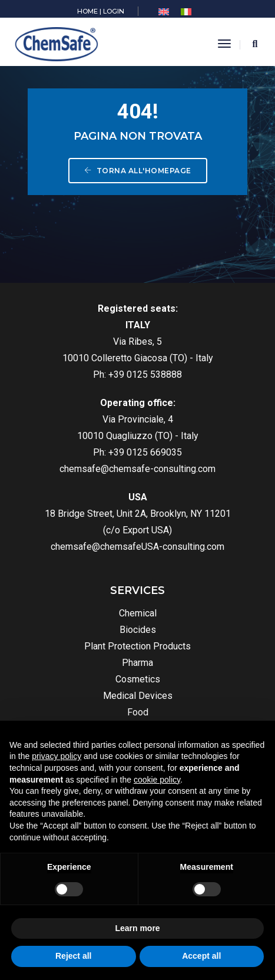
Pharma (137, 663)
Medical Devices (138, 696)
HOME (87, 11)
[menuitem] (164, 12)
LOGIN (114, 11)
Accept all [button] (201, 956)
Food (138, 712)
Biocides (138, 630)
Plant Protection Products (137, 646)
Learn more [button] (137, 928)
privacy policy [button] (57, 756)
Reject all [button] (73, 956)
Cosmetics (138, 679)
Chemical (138, 613)
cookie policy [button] (157, 780)
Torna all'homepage (138, 171)
